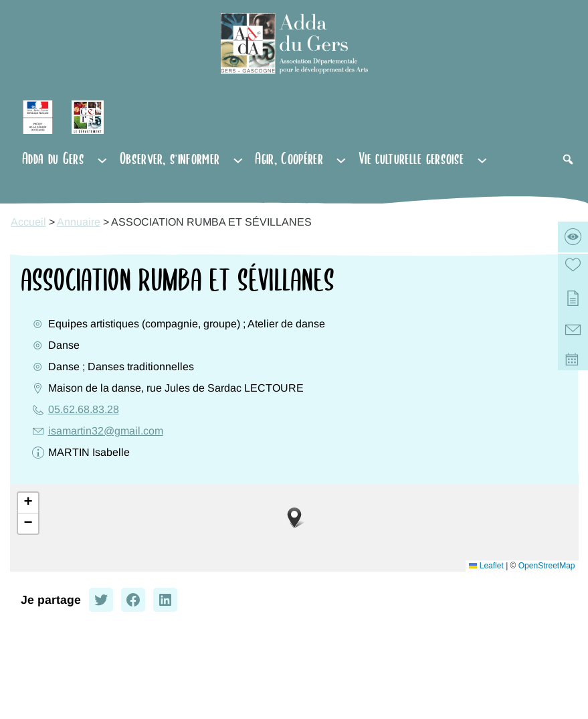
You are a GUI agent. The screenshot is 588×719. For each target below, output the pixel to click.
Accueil (28, 222)
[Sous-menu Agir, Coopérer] (341, 159)
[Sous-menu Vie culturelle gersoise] (482, 159)
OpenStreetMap (547, 566)
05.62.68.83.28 (84, 409)
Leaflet (486, 566)
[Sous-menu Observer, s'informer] (238, 159)
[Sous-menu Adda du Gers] (102, 159)
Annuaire (79, 222)
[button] (294, 517)
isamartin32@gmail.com (106, 431)
